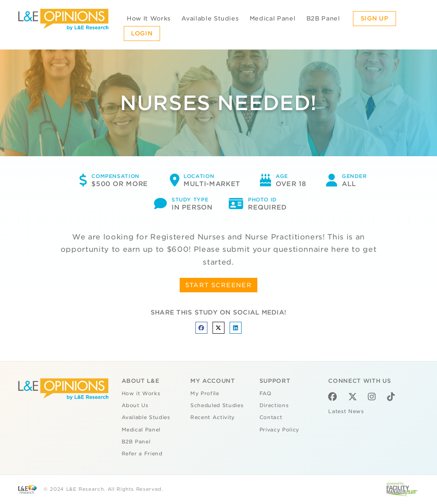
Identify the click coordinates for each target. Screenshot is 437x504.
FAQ (265, 393)
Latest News (346, 411)
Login (142, 33)
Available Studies (210, 18)
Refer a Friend (142, 454)
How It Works (149, 18)
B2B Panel (323, 18)
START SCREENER (219, 285)
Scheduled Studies (217, 405)
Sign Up (375, 18)
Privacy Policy (279, 430)
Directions (274, 405)
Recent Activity (213, 417)
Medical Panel (272, 18)
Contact (271, 417)
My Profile (205, 393)
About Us (135, 405)
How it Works (141, 393)
